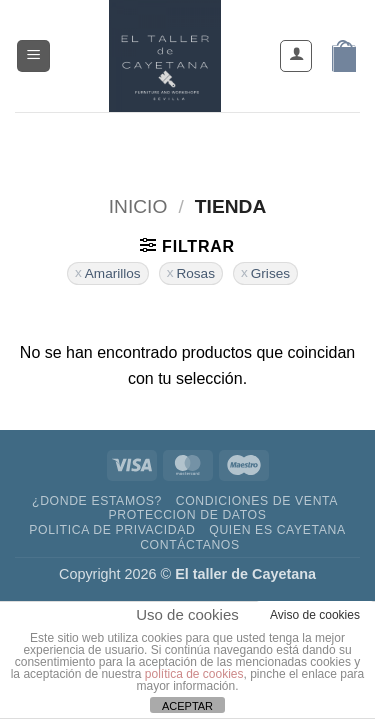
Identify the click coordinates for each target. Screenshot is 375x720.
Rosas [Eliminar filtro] (195, 273)
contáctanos (190, 545)
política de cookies (194, 674)
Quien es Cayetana (277, 530)
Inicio (138, 206)
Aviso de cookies (315, 615)
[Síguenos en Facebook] (133, 141)
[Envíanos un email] (205, 141)
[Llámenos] (241, 141)
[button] (33, 56)
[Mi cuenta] (296, 56)
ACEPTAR (187, 706)
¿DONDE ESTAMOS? (97, 501)
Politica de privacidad (112, 530)
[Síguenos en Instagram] (169, 141)
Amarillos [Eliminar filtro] (113, 273)
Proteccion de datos (187, 515)
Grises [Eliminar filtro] (270, 273)
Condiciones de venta (257, 501)
